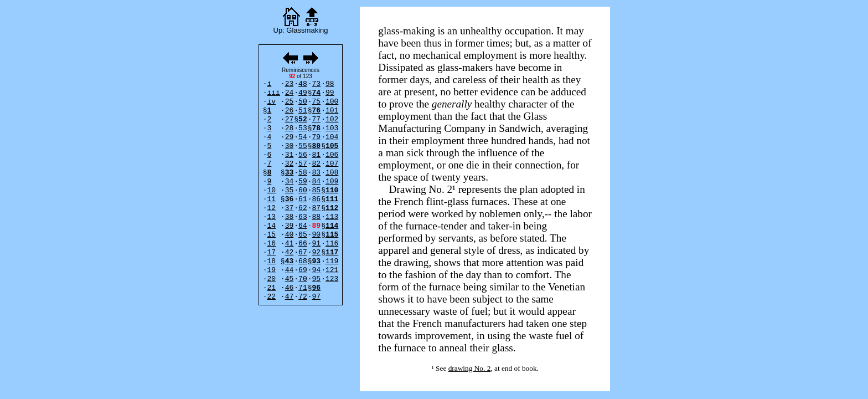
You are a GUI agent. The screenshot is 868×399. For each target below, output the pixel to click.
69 (303, 270)
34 (290, 181)
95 (317, 279)
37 (290, 208)
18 (271, 261)
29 (290, 137)
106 (332, 155)
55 (303, 146)
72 (303, 297)
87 (317, 208)
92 (317, 252)
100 (332, 102)
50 (303, 102)
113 (332, 217)
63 (303, 217)
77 (317, 119)
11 (271, 199)
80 (317, 146)
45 (290, 279)
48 (303, 84)
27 (290, 119)
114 (332, 226)
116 (332, 244)
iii (273, 93)
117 (332, 252)
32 (290, 164)
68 (303, 261)
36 (290, 199)
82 (317, 164)
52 (303, 119)
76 (317, 111)
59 (303, 181)
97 (317, 297)
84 (317, 181)
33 (290, 173)
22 (271, 297)
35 (290, 190)
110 (332, 190)
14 (271, 226)
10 (271, 190)
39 (290, 226)
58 (303, 173)
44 (290, 270)
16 (271, 244)
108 (332, 173)
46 (290, 288)
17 (271, 252)
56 (303, 155)
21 (271, 288)
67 (303, 252)
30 (290, 146)
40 (290, 235)
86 (317, 199)
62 (303, 208)
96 (317, 288)
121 (332, 270)
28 (290, 128)
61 (303, 199)
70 (303, 279)
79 (317, 137)
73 (317, 84)
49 (303, 93)
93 (317, 261)
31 (290, 155)
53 (303, 128)
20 (271, 279)
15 (271, 235)
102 (332, 119)
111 (332, 199)
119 (332, 261)
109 (332, 181)
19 (271, 270)
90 (317, 235)
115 (332, 235)
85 (317, 190)
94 (317, 270)
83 (317, 173)
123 (332, 279)
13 (271, 217)
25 (290, 102)
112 (332, 208)
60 (303, 190)
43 (290, 261)
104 (332, 137)
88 (317, 217)
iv (271, 102)
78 (317, 128)
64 (303, 226)
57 (303, 164)
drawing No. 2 (470, 368)
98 (330, 84)
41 (290, 244)
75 (317, 102)
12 (271, 208)
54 (303, 137)
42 (290, 252)
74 (317, 93)
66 (303, 244)
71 (303, 288)
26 (290, 111)
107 (332, 164)
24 (290, 93)
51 (303, 111)
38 (290, 217)
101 (332, 111)
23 (290, 84)
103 (332, 128)
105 (332, 146)
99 (330, 93)
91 (317, 244)
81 (317, 155)
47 (290, 297)
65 (303, 235)
